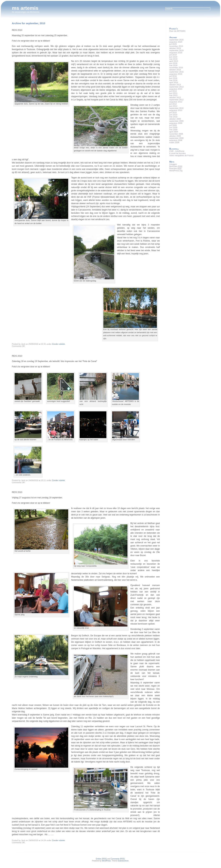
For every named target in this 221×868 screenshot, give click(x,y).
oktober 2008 (175, 136)
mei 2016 (173, 80)
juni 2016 (173, 78)
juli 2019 (173, 55)
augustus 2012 (176, 102)
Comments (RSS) (118, 859)
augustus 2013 (176, 89)
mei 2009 (173, 130)
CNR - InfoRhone (177, 151)
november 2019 (176, 46)
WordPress (106, 861)
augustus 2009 (176, 123)
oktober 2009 (175, 119)
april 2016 (174, 83)
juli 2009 (173, 125)
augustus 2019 (176, 53)
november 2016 (176, 68)
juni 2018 (173, 63)
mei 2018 (173, 65)
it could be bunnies (177, 153)
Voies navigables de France (181, 155)
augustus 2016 (176, 74)
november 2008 (176, 134)
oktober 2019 (175, 48)
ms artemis (25, 8)
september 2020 (176, 40)
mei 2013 (173, 95)
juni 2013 (173, 93)
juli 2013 (173, 91)
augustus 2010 (176, 110)
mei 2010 (173, 117)
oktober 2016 (175, 70)
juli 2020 (173, 44)
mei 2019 (173, 59)
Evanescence (123, 861)
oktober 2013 (175, 85)
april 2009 (174, 132)
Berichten (176, 166)
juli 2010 (173, 112)
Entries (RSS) (101, 859)
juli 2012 (173, 104)
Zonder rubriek (58, 344)
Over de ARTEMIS (177, 31)
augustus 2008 (176, 140)
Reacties (175, 168)
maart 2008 (174, 142)
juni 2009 (173, 127)
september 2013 (176, 87)
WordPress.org (176, 171)
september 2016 (176, 72)
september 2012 (176, 100)
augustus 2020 (176, 42)
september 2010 (176, 108)
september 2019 (176, 50)
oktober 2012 (175, 97)
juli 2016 (173, 76)
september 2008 (176, 138)
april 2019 (174, 61)
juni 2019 (173, 57)
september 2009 (176, 121)
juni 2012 (173, 106)
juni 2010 (173, 115)
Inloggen (173, 164)
